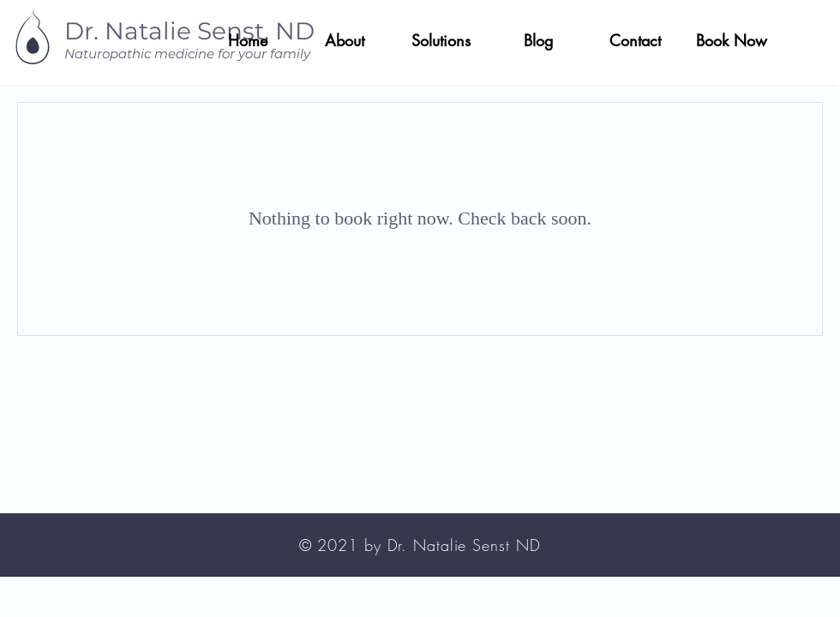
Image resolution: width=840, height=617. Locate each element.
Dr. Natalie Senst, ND (189, 31)
